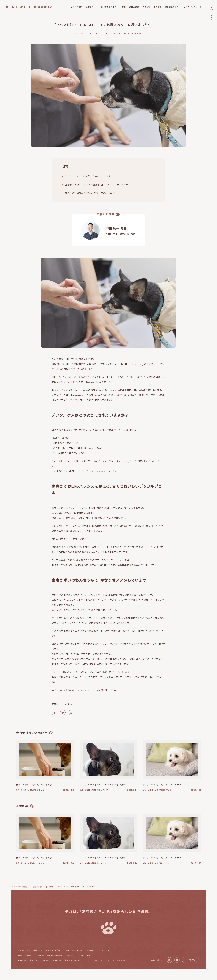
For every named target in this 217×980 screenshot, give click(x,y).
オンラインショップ (105, 950)
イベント (116, 33)
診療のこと (38, 950)
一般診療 (69, 955)
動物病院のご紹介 (54, 950)
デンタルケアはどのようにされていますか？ (88, 176)
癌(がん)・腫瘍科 (55, 955)
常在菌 (138, 33)
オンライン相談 (83, 955)
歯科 (20, 955)
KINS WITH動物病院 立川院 (66, 960)
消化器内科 (39, 955)
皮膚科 (28, 955)
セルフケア (101, 33)
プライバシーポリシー (156, 960)
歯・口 (127, 33)
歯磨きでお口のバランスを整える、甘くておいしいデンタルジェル (99, 185)
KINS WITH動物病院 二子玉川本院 (34, 960)
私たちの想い (24, 950)
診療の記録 (77, 950)
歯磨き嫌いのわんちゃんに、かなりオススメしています (93, 193)
